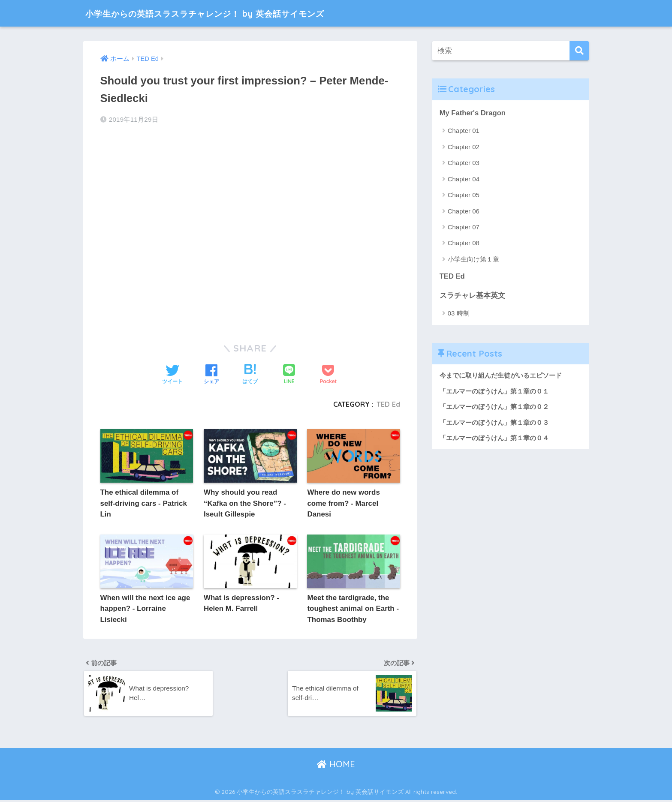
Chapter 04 (464, 179)
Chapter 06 (464, 211)
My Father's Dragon (473, 113)
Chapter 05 (464, 195)
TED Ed (388, 404)
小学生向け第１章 (473, 259)
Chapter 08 (464, 243)
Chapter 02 (464, 147)
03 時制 (459, 314)
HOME (336, 766)
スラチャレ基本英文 (472, 296)
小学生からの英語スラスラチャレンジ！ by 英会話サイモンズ (232, 13)
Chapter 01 (464, 131)
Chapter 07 (464, 227)
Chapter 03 (464, 163)
